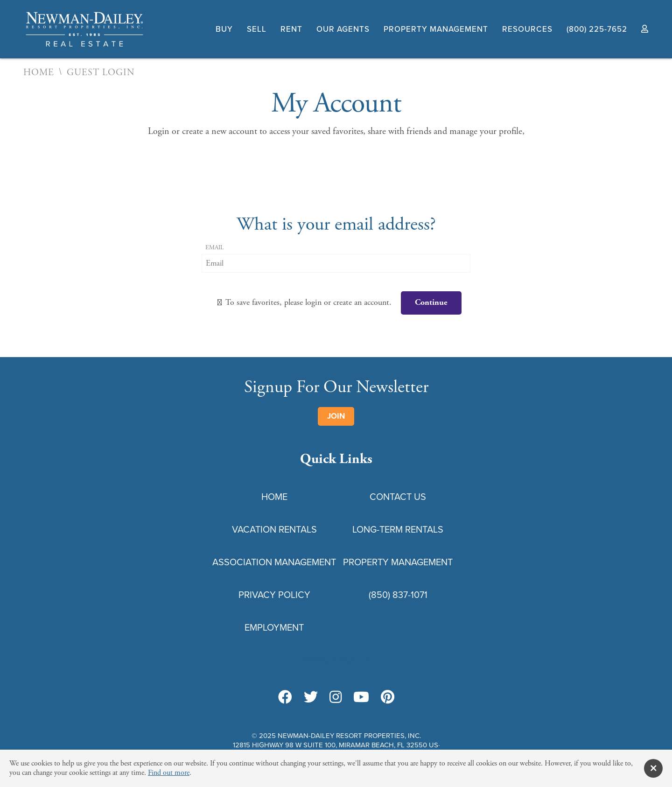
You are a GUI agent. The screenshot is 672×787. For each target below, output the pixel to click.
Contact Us (398, 497)
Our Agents (343, 29)
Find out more (169, 773)
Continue (431, 302)
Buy (224, 29)
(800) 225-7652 (597, 29)
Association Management (274, 562)
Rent (291, 29)
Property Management (436, 29)
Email (214, 248)
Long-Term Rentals (398, 529)
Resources (527, 29)
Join (336, 416)
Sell (257, 29)
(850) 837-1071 (398, 595)
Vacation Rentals (274, 529)
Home (39, 73)
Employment (274, 627)
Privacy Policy (274, 595)
